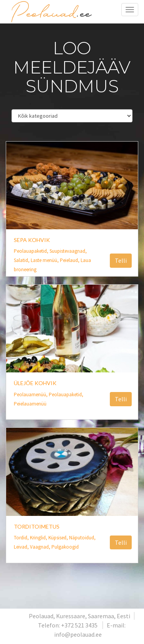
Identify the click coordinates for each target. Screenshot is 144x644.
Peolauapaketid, (32, 251)
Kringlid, (39, 538)
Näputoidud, (82, 538)
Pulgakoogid (65, 547)
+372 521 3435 (79, 625)
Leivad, (22, 547)
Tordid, (22, 538)
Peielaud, (70, 260)
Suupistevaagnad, (68, 251)
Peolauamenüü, (31, 395)
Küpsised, (59, 538)
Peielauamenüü (30, 404)
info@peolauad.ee (78, 634)
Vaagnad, (41, 547)
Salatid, (22, 260)
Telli (121, 260)
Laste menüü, (45, 260)
